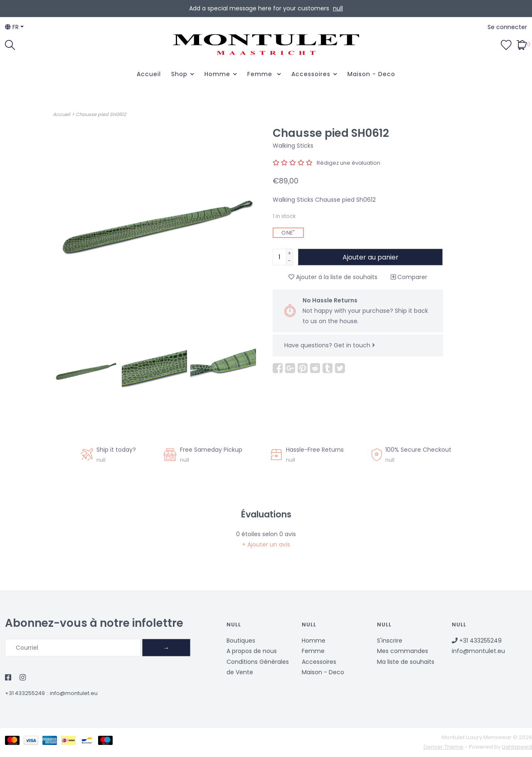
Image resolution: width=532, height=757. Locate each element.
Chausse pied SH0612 (101, 114)
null (338, 8)
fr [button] (12, 27)
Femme (261, 74)
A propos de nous (252, 651)
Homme (217, 74)
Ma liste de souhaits (406, 662)
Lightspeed (517, 747)
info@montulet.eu (74, 693)
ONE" (288, 233)
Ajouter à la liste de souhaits (333, 277)
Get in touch (354, 345)
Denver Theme (443, 747)
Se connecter (507, 27)
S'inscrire (390, 641)
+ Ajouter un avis (266, 544)
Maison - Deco (371, 74)
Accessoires (311, 74)
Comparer (409, 277)
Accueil (149, 74)
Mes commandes (403, 651)
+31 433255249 (25, 693)
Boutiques (241, 641)
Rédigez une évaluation (349, 163)
